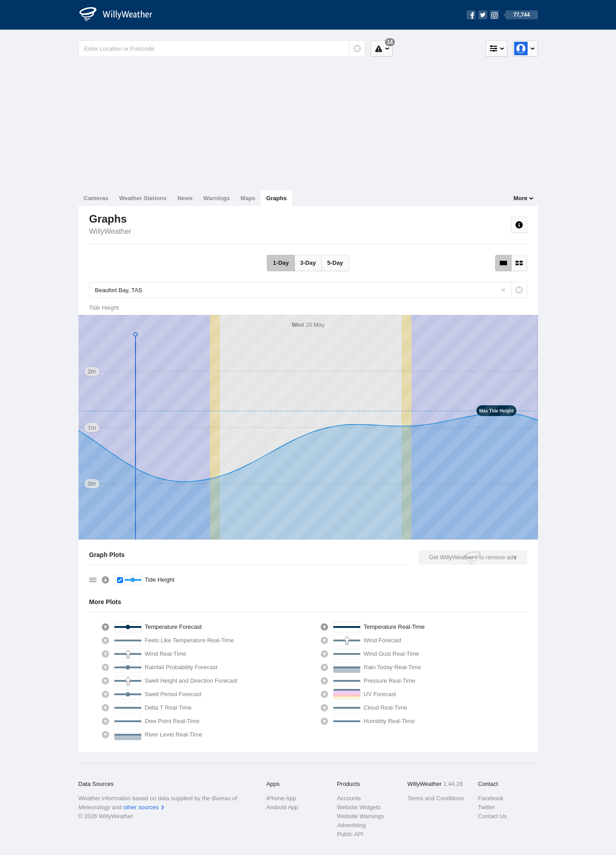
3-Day (308, 263)
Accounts (349, 798)
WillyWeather (110, 231)
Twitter (486, 807)
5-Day (335, 263)
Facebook (491, 798)
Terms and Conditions (436, 798)
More (520, 198)
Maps (248, 198)
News (185, 198)
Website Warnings (360, 816)
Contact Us (492, 816)
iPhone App (282, 798)
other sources (141, 807)
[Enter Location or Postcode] (222, 48)
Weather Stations (143, 198)
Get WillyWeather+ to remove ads (472, 557)
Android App (282, 807)
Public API (350, 834)
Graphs (276, 198)
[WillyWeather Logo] (121, 15)
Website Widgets (359, 807)
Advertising (351, 825)
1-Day (281, 263)
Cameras (96, 198)
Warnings (216, 198)
